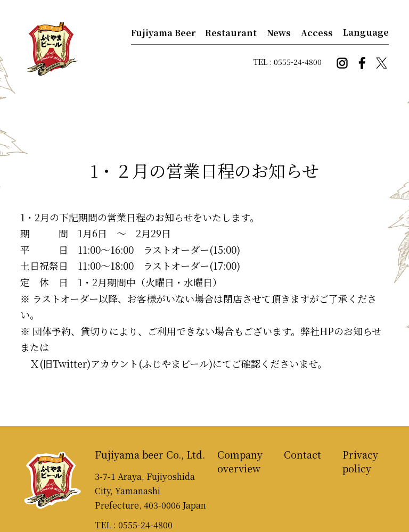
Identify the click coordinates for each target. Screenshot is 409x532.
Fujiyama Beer (163, 33)
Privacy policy (360, 461)
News (279, 33)
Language (366, 32)
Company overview (240, 461)
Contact (302, 454)
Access (317, 33)
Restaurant (231, 33)
